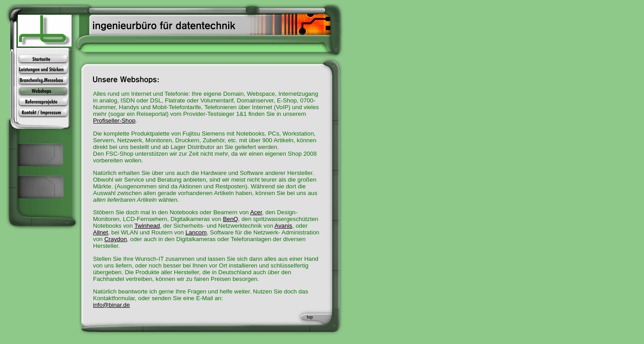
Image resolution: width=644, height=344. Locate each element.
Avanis (284, 226)
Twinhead (147, 226)
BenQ (230, 219)
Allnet (100, 232)
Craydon (115, 239)
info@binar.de (111, 305)
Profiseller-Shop (114, 121)
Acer (256, 212)
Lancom (196, 232)
